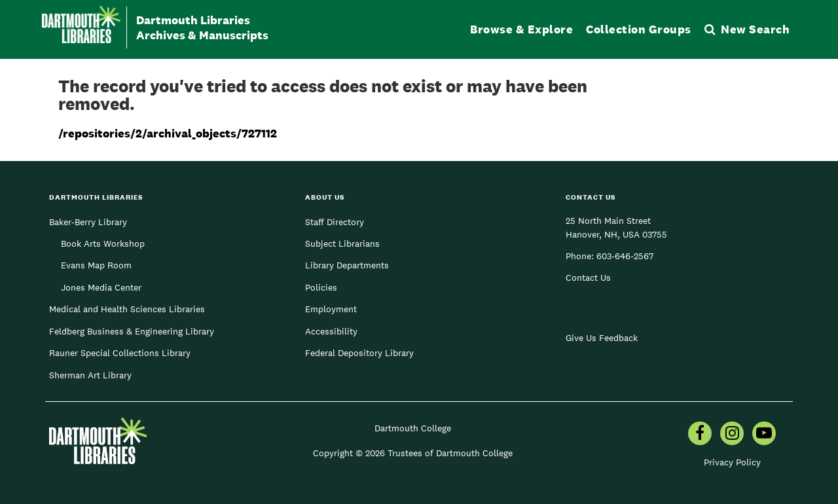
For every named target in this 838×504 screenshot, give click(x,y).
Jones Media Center (101, 287)
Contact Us (588, 278)
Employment (331, 309)
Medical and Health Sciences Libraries (127, 309)
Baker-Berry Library (88, 222)
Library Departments (347, 265)
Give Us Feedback (602, 338)
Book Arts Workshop (103, 243)
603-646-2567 (625, 256)
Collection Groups (639, 29)
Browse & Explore (521, 29)
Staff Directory (335, 222)
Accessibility (331, 331)
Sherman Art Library (90, 375)
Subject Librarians (342, 243)
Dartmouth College (413, 428)
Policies (321, 287)
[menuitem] (700, 435)
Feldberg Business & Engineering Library (132, 331)
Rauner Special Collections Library (120, 353)
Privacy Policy (732, 462)
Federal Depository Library (359, 353)
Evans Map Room (96, 265)
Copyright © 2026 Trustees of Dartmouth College (413, 453)
